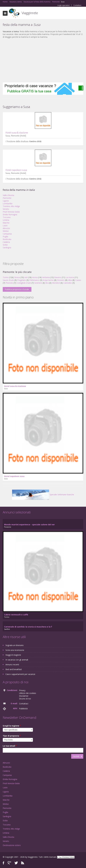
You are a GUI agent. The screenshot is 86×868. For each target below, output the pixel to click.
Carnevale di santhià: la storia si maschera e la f (28, 627)
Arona (35, 277)
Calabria (6, 242)
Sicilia (5, 245)
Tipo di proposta (12, 736)
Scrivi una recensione (15, 650)
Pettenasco (34, 280)
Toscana (7, 217)
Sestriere (38, 283)
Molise (6, 231)
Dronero (61, 280)
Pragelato (22, 280)
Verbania (46, 277)
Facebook (3, 863)
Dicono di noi (25, 699)
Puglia (5, 236)
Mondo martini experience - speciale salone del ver (29, 524)
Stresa (17, 277)
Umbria (6, 220)
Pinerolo (9, 283)
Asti (26, 277)
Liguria (6, 201)
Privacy (22, 690)
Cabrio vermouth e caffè (16, 615)
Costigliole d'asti (24, 283)
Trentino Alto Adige (11, 206)
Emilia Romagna (10, 214)
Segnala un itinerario (15, 645)
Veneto (6, 209)
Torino (6, 277)
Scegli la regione (12, 726)
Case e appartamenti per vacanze (20, 674)
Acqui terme (48, 280)
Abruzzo (6, 228)
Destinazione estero (12, 845)
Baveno (58, 277)
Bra (47, 283)
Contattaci (77, 5)
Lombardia (8, 203)
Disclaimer (24, 696)
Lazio (5, 225)
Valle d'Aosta (8, 195)
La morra (70, 277)
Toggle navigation (5, 13)
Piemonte (7, 198)
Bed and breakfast (14, 669)
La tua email (10, 746)
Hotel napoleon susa (16, 170)
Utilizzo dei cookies (28, 693)
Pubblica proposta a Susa (16, 289)
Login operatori (64, 5)
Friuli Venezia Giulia (11, 212)
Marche (6, 223)
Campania (7, 234)
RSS (23, 863)
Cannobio (68, 283)
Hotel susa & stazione (17, 133)
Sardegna (7, 247)
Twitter (16, 863)
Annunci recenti (12, 665)
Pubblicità (23, 709)
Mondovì (56, 283)
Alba (70, 280)
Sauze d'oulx (8, 280)
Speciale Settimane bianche (43, 495)
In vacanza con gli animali (17, 660)
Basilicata (7, 239)
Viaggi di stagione (13, 655)
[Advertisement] (43, 60)
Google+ (9, 863)
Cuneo (78, 280)
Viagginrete (30, 13)
